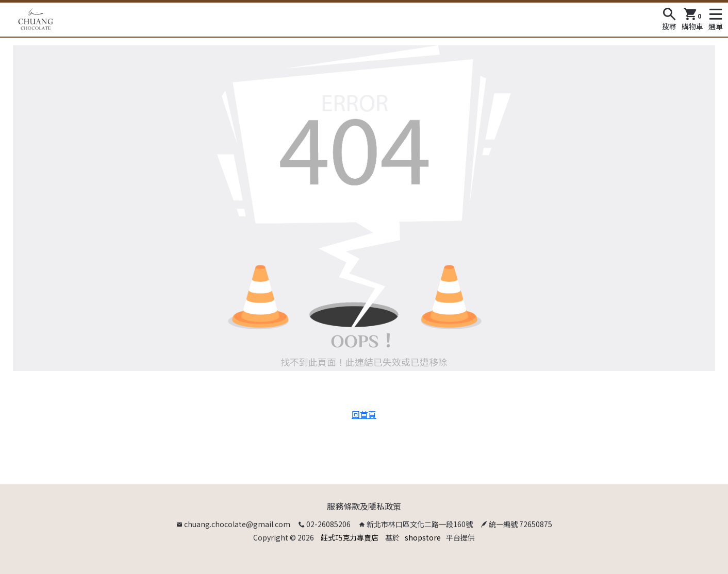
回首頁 (364, 414)
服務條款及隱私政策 (364, 506)
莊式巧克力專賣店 (350, 537)
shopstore (423, 537)
